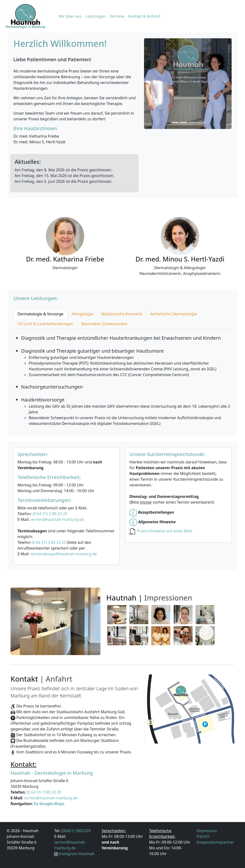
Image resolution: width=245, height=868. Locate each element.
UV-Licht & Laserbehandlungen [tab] (45, 324)
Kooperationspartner (215, 842)
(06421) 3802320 (76, 831)
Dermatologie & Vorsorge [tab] (40, 314)
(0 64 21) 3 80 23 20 (50, 514)
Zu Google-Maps (49, 804)
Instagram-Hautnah (77, 854)
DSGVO (203, 836)
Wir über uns (70, 16)
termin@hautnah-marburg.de (57, 519)
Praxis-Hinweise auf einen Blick (165, 531)
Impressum (207, 831)
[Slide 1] (175, 122)
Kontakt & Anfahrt (144, 16)
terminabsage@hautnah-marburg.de (64, 554)
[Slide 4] (201, 122)
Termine (117, 16)
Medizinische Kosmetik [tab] (122, 314)
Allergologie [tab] (82, 314)
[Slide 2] (184, 122)
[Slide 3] (192, 122)
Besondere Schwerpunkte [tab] (104, 324)
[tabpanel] (122, 378)
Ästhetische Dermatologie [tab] (173, 314)
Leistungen (96, 16)
